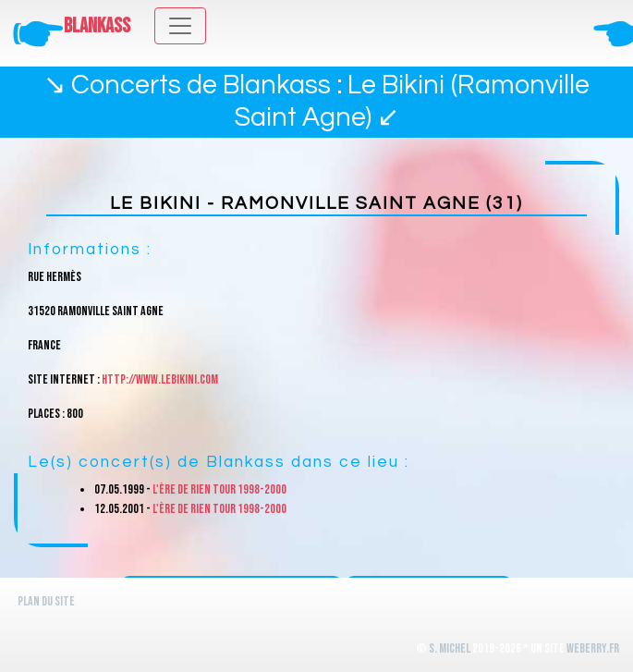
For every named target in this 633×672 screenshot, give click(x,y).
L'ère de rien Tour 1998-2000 (219, 489)
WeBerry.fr (593, 648)
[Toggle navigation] (180, 26)
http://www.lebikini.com (160, 379)
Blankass (97, 26)
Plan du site (46, 601)
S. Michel (450, 648)
